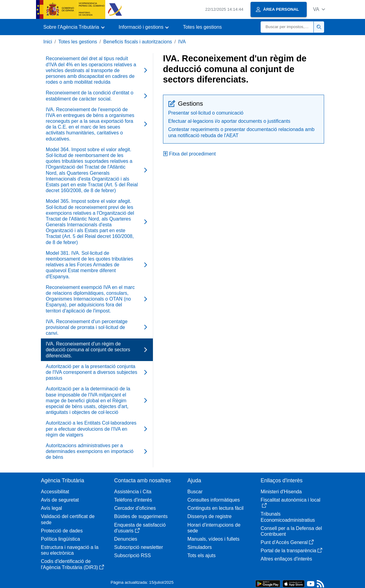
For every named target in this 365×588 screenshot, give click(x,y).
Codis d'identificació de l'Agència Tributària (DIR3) (72, 564)
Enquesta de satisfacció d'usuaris (140, 528)
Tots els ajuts (201, 555)
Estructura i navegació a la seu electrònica (70, 550)
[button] (319, 9)
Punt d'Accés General (287, 542)
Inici (48, 42)
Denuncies (126, 539)
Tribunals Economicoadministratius (288, 517)
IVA (182, 42)
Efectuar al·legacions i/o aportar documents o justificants (229, 121)
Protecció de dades (62, 531)
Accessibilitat (55, 492)
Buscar (195, 492)
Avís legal (51, 508)
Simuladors (200, 547)
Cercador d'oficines (135, 508)
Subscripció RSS (132, 555)
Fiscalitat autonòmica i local (291, 503)
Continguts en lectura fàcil (215, 508)
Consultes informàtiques (214, 500)
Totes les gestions (202, 27)
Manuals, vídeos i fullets (213, 539)
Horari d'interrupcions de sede (214, 528)
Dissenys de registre (210, 516)
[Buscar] (287, 27)
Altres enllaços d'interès (286, 559)
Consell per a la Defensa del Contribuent (291, 531)
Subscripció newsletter (139, 547)
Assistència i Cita (133, 492)
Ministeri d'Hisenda (281, 492)
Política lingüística (60, 539)
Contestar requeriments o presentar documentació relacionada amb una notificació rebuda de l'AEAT (241, 132)
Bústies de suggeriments (141, 516)
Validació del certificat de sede (68, 519)
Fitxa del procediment (189, 154)
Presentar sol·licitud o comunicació (206, 113)
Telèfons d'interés (133, 500)
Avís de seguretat (60, 500)
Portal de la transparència (291, 551)
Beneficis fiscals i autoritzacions (138, 42)
